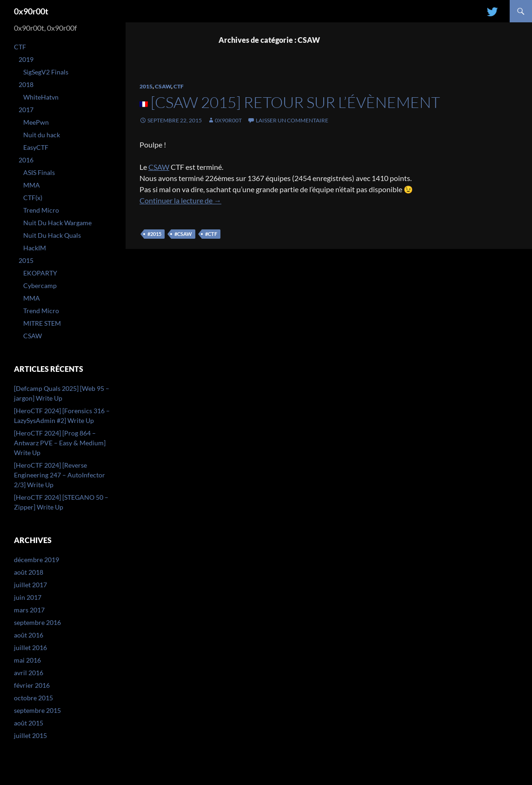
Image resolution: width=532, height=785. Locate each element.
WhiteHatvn (41, 97)
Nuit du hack (42, 135)
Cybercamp (40, 285)
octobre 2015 (33, 698)
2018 (26, 84)
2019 (26, 59)
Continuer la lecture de (180, 200)
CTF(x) (33, 198)
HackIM (35, 248)
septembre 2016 (37, 622)
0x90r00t (31, 11)
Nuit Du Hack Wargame (57, 223)
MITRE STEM (42, 323)
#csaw (183, 234)
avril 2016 (29, 673)
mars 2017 (29, 610)
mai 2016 (27, 660)
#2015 (154, 234)
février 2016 (32, 685)
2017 (26, 110)
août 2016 (29, 635)
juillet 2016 (30, 647)
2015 (146, 86)
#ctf (211, 234)
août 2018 (29, 572)
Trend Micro (41, 210)
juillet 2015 (30, 735)
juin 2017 (28, 597)
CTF (179, 86)
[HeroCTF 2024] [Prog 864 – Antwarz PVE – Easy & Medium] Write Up (60, 443)
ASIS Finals (39, 172)
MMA (32, 185)
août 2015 (29, 723)
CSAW (163, 86)
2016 (26, 160)
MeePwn (36, 122)
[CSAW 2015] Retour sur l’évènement (295, 102)
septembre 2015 (37, 710)
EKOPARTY (40, 273)
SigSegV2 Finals (46, 72)
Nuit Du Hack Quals (52, 235)
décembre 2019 (37, 560)
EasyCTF (36, 147)
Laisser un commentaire (292, 120)
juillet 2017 (30, 585)
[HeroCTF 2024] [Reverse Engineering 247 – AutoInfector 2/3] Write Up (60, 475)
